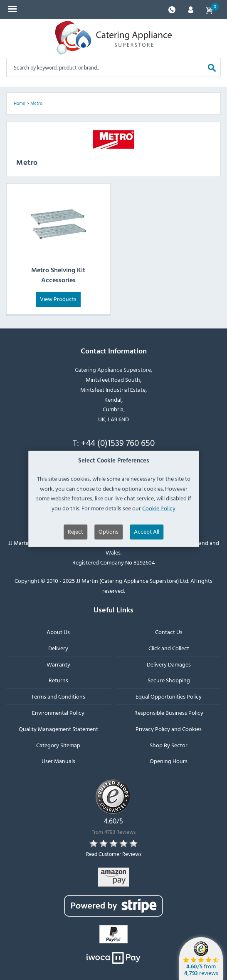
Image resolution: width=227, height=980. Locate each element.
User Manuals (58, 761)
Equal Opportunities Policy (169, 696)
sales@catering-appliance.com (118, 463)
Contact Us (169, 632)
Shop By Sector (169, 745)
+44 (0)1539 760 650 (118, 443)
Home (20, 103)
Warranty (58, 664)
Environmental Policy (58, 713)
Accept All (147, 561)
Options (109, 561)
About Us (58, 632)
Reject (75, 561)
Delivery (58, 648)
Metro (36, 103)
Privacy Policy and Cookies (169, 728)
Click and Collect (169, 648)
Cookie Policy (159, 538)
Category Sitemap (58, 745)
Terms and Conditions (58, 696)
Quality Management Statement (58, 728)
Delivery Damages (169, 664)
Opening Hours (169, 761)
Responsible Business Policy (169, 713)
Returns (58, 680)
